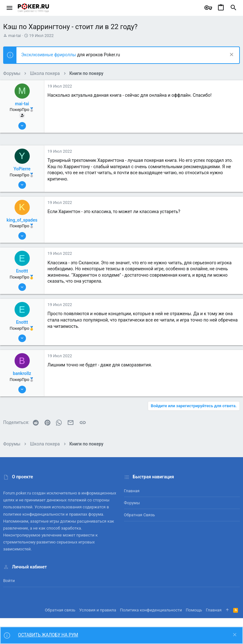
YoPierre (22, 169)
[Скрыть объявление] (231, 55)
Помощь (194, 610)
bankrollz (22, 373)
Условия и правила (98, 610)
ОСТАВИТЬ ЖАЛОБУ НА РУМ (48, 635)
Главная (132, 491)
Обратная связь (140, 515)
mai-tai (15, 36)
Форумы (132, 503)
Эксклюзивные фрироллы (49, 55)
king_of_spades (22, 220)
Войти (9, 581)
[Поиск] (234, 8)
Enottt (22, 271)
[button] (10, 8)
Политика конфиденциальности (151, 610)
